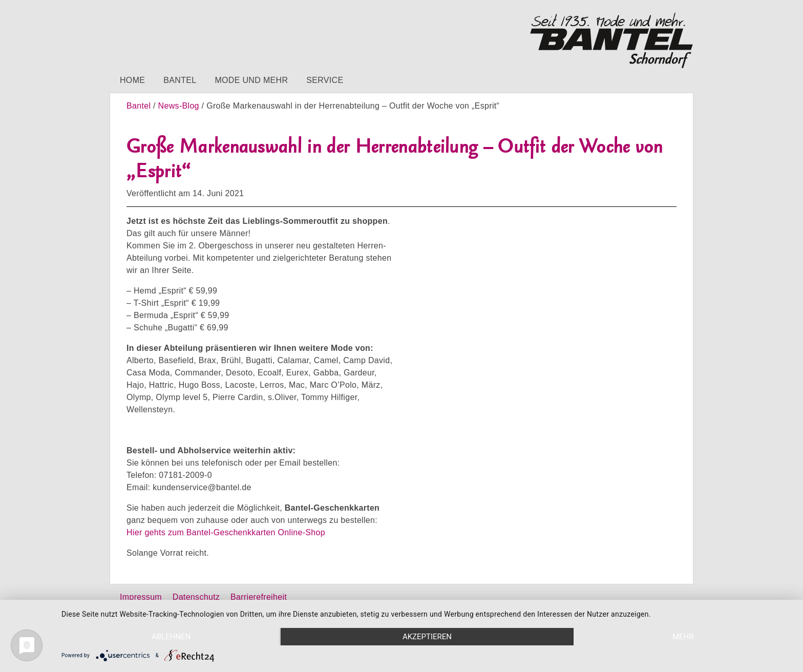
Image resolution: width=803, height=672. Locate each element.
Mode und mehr (251, 80)
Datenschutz (196, 597)
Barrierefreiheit (259, 597)
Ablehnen (171, 637)
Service (325, 80)
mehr (683, 637)
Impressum (141, 597)
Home (132, 80)
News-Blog (179, 106)
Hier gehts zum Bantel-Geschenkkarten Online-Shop (226, 532)
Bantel (180, 80)
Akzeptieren (427, 637)
